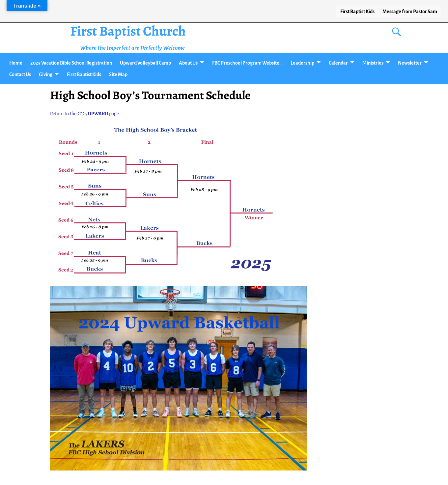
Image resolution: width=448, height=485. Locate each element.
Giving (46, 74)
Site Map (118, 74)
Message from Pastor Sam (410, 12)
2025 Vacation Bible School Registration (71, 63)
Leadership (302, 63)
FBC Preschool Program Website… (247, 63)
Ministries (373, 63)
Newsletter (410, 63)
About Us (188, 63)
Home (16, 63)
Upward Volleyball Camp (145, 63)
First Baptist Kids (357, 12)
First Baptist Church (128, 31)
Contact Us (20, 74)
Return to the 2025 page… (86, 114)
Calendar (338, 63)
